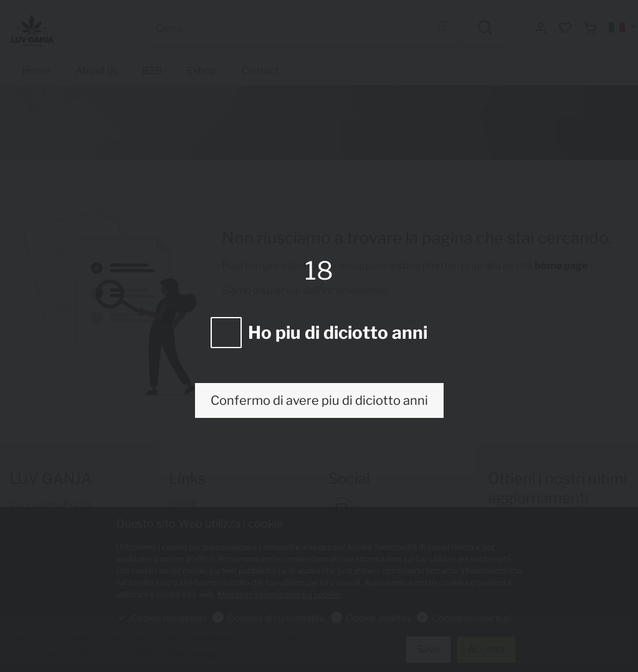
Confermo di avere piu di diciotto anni (319, 400)
